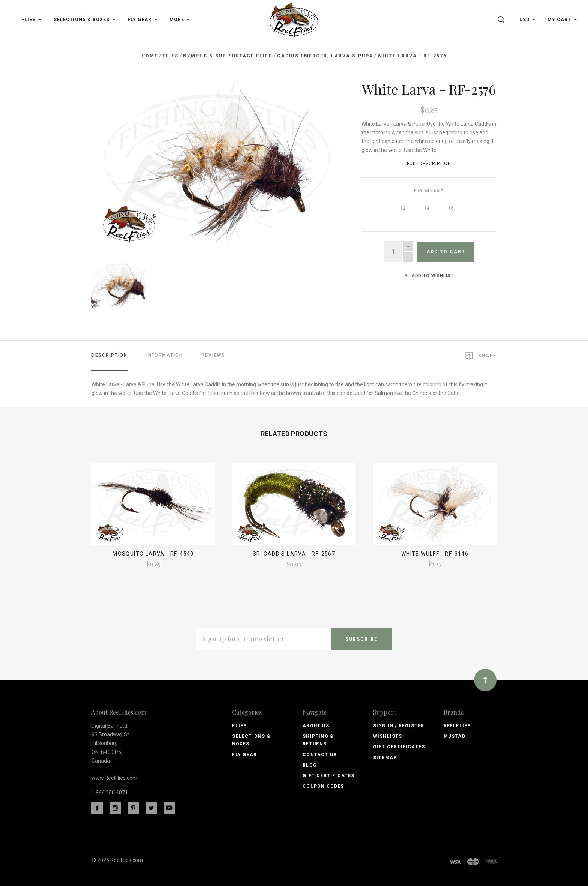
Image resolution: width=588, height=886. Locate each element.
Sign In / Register (399, 724)
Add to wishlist (429, 276)
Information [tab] (165, 354)
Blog (310, 764)
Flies (239, 724)
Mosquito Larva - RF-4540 (153, 553)
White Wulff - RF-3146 (435, 553)
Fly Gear (244, 753)
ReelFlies (457, 724)
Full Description (429, 164)
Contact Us (320, 753)
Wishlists (388, 735)
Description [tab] (109, 354)
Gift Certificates (328, 775)
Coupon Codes (323, 785)
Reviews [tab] (214, 354)
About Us (316, 724)
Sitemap (385, 756)
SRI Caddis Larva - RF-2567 (294, 553)
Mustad (454, 735)
